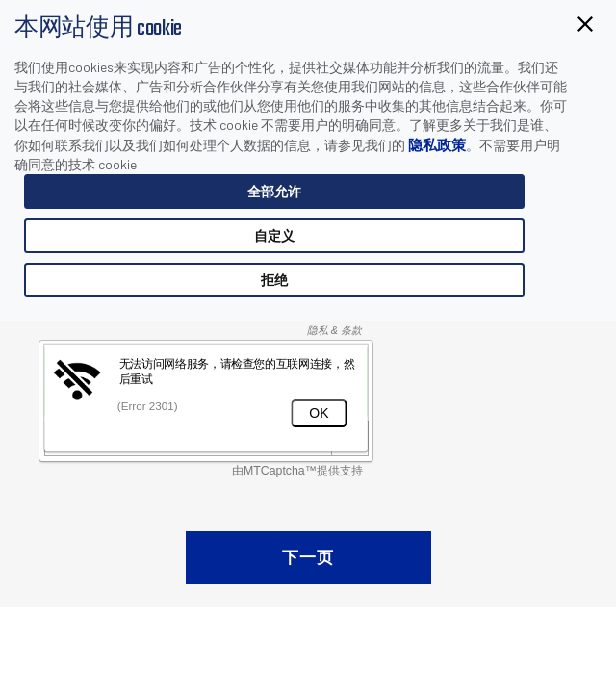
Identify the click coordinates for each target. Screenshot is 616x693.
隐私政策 (437, 144)
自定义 (274, 235)
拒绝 (274, 280)
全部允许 (274, 191)
